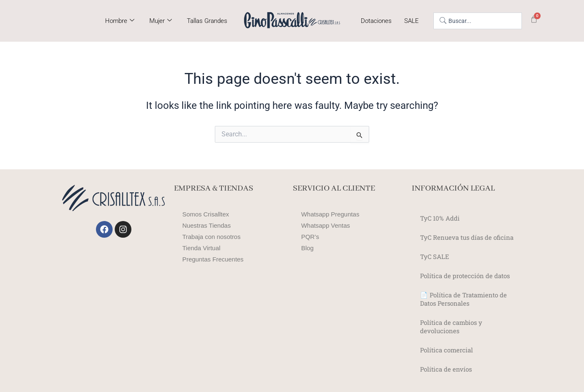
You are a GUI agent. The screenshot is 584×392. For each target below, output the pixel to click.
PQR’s (311, 237)
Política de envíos (448, 369)
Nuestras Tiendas (208, 225)
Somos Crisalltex (207, 214)
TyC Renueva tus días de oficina (470, 237)
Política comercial (448, 350)
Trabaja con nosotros (214, 237)
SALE (412, 21)
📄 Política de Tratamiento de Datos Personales (467, 299)
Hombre (120, 21)
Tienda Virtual (203, 248)
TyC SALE (435, 256)
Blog (308, 248)
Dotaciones (376, 21)
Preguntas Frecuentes (215, 259)
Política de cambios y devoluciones (453, 326)
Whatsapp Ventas (327, 225)
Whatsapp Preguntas (332, 214)
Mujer (161, 21)
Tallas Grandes (207, 21)
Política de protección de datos (468, 275)
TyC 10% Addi (441, 218)
